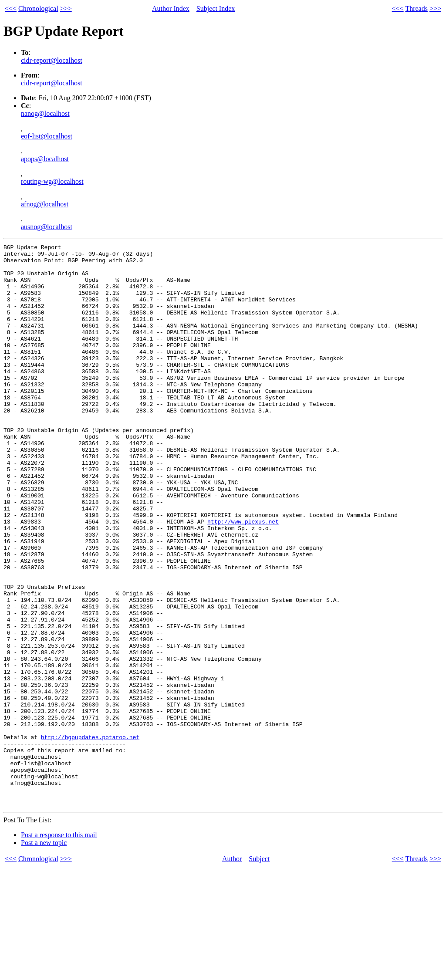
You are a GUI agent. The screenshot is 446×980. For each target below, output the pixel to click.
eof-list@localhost (47, 136)
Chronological (38, 8)
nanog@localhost (45, 113)
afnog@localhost (45, 204)
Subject (259, 971)
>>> (66, 8)
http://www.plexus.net (243, 578)
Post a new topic (44, 955)
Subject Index (216, 8)
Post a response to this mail (59, 947)
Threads (416, 8)
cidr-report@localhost (52, 60)
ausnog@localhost (47, 227)
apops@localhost (45, 159)
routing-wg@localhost (52, 181)
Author (232, 971)
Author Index (171, 8)
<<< (11, 8)
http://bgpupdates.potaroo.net (90, 836)
